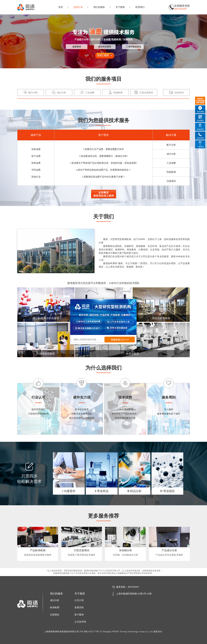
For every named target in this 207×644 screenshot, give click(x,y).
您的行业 (78, 7)
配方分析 (171, 145)
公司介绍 (79, 600)
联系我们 (140, 7)
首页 (61, 7)
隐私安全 (158, 632)
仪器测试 (171, 181)
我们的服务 (99, 7)
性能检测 (171, 172)
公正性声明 (80, 622)
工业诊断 (171, 163)
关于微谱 (120, 7)
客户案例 (79, 615)
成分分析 (171, 154)
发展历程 (79, 607)
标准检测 (55, 607)
